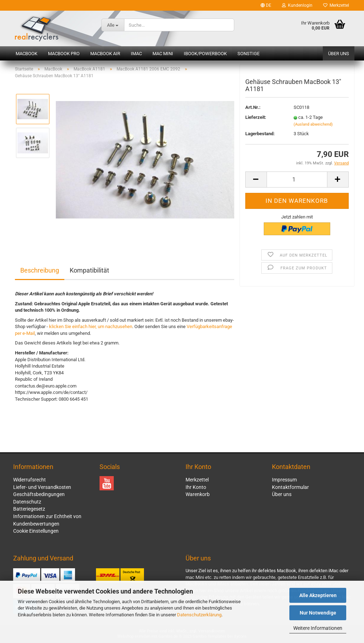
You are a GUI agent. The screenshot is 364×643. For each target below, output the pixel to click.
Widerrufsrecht (30, 480)
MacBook (26, 54)
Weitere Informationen (318, 628)
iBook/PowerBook (205, 54)
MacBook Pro (64, 54)
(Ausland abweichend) (313, 126)
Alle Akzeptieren (318, 595)
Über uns (339, 54)
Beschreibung (40, 270)
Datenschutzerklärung (199, 615)
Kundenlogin (297, 5)
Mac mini (163, 54)
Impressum (284, 480)
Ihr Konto (196, 487)
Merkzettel (336, 5)
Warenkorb (198, 494)
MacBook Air (105, 54)
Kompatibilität (89, 270)
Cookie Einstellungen (36, 531)
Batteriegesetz (29, 509)
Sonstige (248, 54)
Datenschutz (27, 502)
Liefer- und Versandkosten (42, 487)
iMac (136, 54)
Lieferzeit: (256, 119)
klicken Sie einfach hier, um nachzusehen (91, 326)
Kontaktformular (290, 487)
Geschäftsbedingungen (39, 494)
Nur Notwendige (318, 613)
